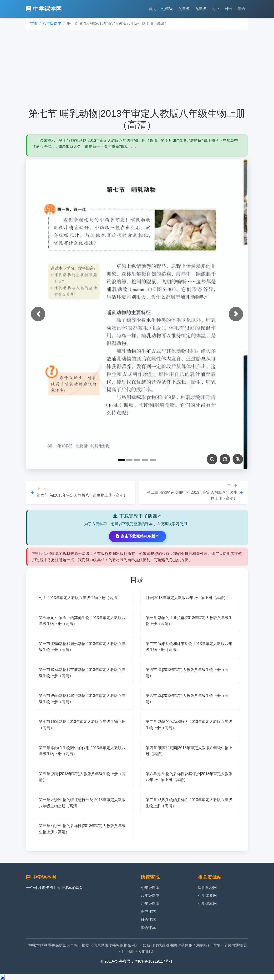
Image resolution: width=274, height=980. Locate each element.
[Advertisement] (137, 69)
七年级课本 (150, 888)
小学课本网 (207, 904)
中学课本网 (44, 9)
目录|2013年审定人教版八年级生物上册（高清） (187, 598)
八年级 (184, 9)
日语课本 (148, 920)
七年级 (167, 9)
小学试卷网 (207, 896)
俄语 (241, 9)
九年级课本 (150, 904)
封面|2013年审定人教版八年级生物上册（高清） (80, 598)
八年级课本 (52, 23)
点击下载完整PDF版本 (137, 536)
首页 (152, 9)
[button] (38, 314)
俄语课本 (148, 928)
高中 (215, 9)
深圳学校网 (207, 888)
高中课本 (148, 911)
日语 (228, 9)
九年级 (201, 9)
